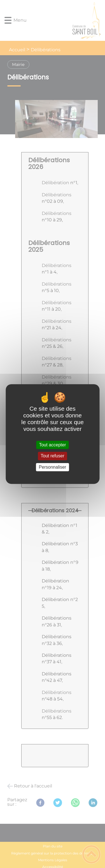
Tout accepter (52, 445)
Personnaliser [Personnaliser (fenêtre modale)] (53, 467)
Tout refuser (52, 456)
